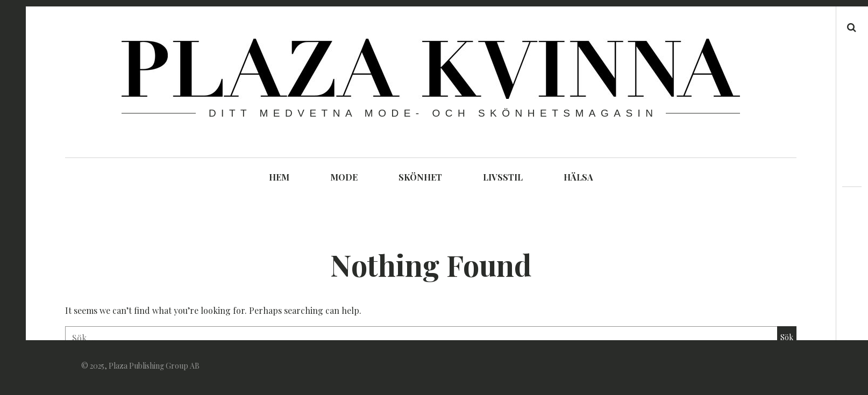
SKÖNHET (420, 177)
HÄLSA (578, 177)
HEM (279, 177)
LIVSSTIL (503, 177)
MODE (344, 177)
